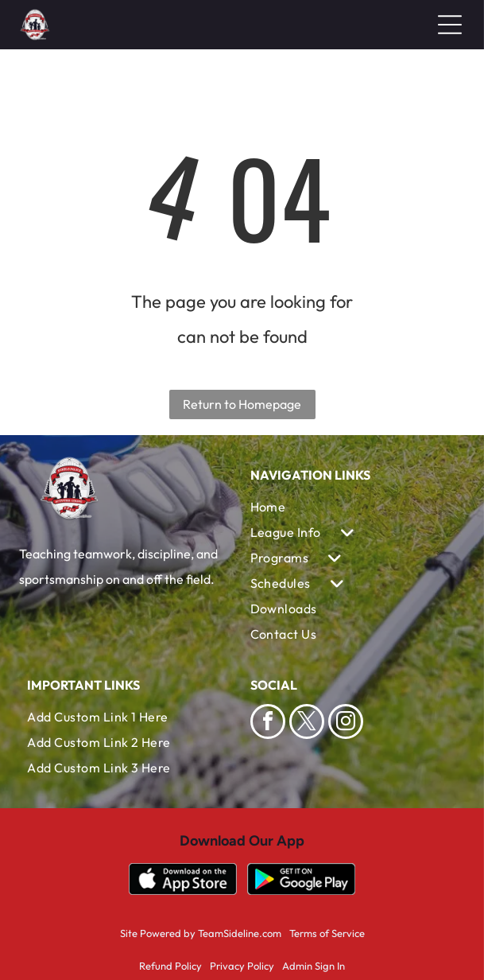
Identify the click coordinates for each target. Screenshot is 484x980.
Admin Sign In (314, 966)
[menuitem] (354, 507)
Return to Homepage (242, 404)
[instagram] (346, 723)
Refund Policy (170, 966)
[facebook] (268, 723)
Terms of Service (327, 933)
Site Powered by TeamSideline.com (201, 933)
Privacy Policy (242, 966)
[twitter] (307, 723)
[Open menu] (450, 25)
